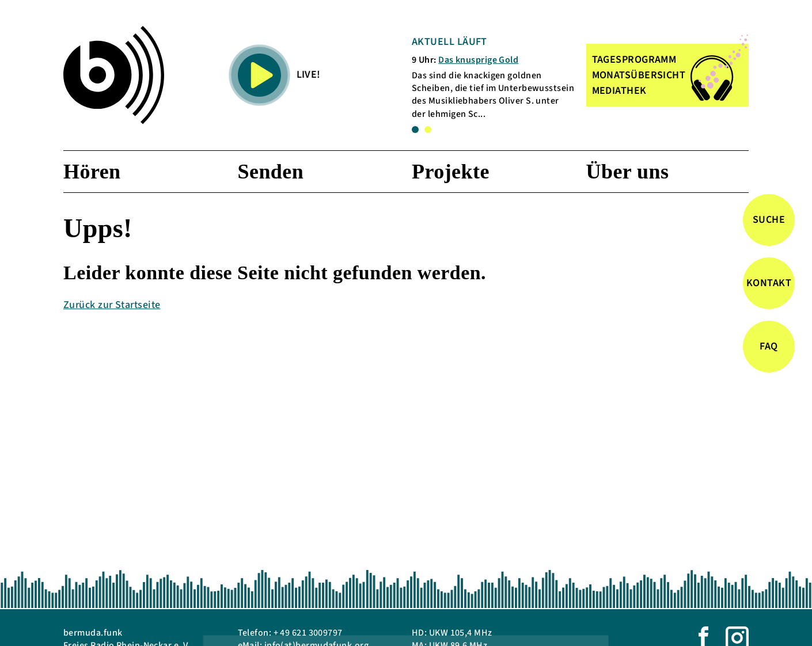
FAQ (769, 346)
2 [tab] (428, 130)
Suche (769, 220)
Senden (271, 172)
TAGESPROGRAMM (634, 60)
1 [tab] (415, 130)
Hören (92, 172)
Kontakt (769, 283)
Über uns (628, 172)
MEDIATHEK (619, 91)
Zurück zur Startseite (112, 305)
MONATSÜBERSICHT (639, 75)
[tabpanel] (493, 77)
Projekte (451, 172)
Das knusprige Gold (478, 60)
